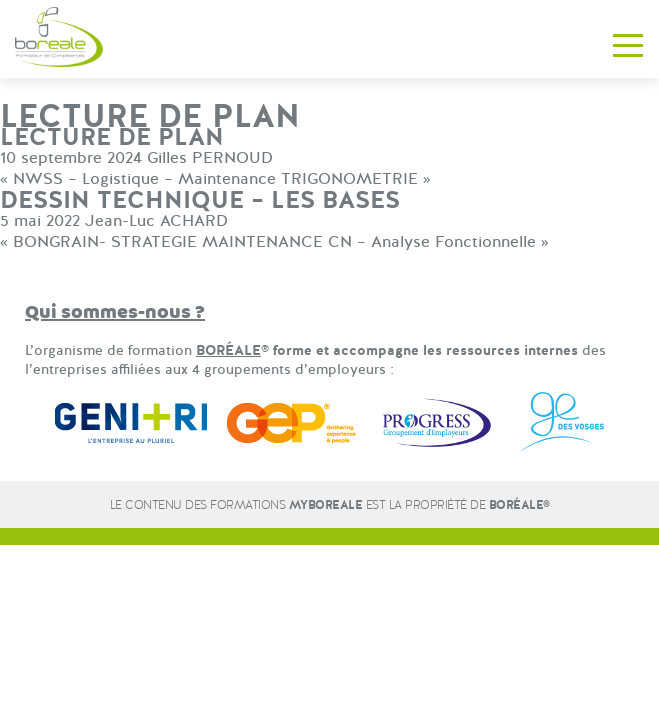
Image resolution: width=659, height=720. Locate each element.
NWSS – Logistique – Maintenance (144, 179)
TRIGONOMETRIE (349, 179)
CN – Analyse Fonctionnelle (432, 242)
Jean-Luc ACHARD (156, 221)
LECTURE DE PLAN (112, 137)
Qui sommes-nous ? (115, 312)
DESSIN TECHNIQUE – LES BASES (200, 200)
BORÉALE (228, 350)
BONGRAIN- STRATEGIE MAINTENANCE (168, 242)
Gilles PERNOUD (210, 158)
